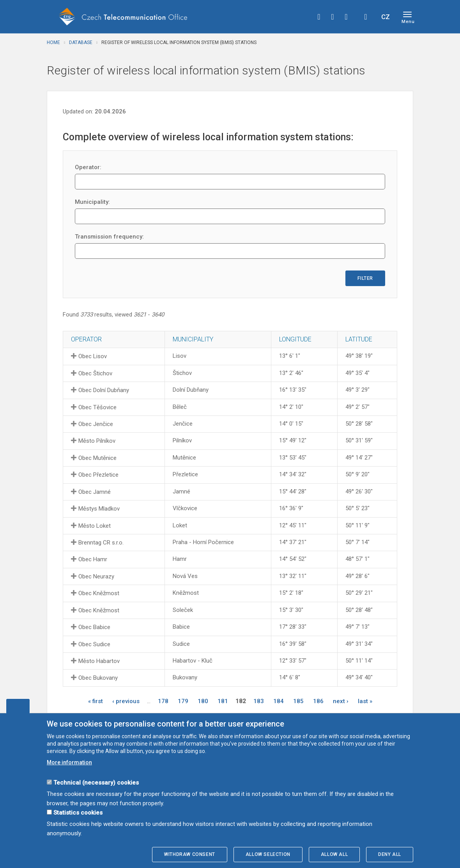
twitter (333, 17)
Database (81, 42)
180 (203, 701)
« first (96, 701)
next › (341, 701)
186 (318, 701)
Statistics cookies (78, 813)
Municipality (193, 339)
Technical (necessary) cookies (96, 783)
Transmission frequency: (109, 237)
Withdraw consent (190, 854)
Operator (86, 339)
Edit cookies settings (18, 706)
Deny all (390, 854)
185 (298, 701)
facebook (319, 17)
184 (279, 701)
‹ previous (126, 701)
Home (53, 42)
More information (69, 762)
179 (183, 701)
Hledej (366, 17)
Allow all (334, 854)
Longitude (295, 339)
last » (365, 701)
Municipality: (92, 202)
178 (163, 701)
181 (223, 701)
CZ (386, 17)
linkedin (346, 17)
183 (259, 701)
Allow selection (268, 854)
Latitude (359, 339)
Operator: (88, 167)
